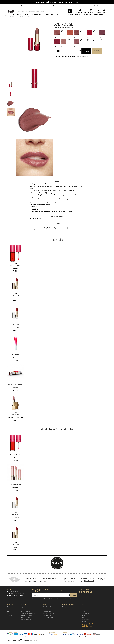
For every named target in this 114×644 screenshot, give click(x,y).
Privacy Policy (57, 604)
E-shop (9, 594)
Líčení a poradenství (52, 6)
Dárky (30, 18)
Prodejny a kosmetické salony (23, 6)
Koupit (87, 56)
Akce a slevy (39, 18)
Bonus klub (76, 6)
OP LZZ (84, 627)
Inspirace (90, 18)
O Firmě (84, 616)
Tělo (8, 618)
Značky (23, 18)
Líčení (9, 616)
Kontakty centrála (87, 614)
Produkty (14, 18)
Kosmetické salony (77, 18)
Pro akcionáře (85, 623)
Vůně (9, 614)
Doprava (23, 612)
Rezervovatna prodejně (97, 56)
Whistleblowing (86, 625)
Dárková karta (47, 614)
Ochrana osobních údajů (27, 623)
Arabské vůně (51, 18)
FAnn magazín (47, 616)
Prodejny (65, 612)
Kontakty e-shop (86, 612)
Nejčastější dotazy (26, 625)
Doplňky (10, 621)
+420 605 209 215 (14, 597)
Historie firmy (85, 618)
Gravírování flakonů (48, 618)
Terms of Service (65, 604)
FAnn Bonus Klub (48, 612)
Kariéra (84, 621)
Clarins (57, 27)
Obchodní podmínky (26, 621)
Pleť (8, 612)
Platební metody (25, 616)
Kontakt (96, 6)
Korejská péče (101, 18)
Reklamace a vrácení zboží (28, 618)
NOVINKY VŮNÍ (63, 18)
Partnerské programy (49, 623)
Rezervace (23, 614)
